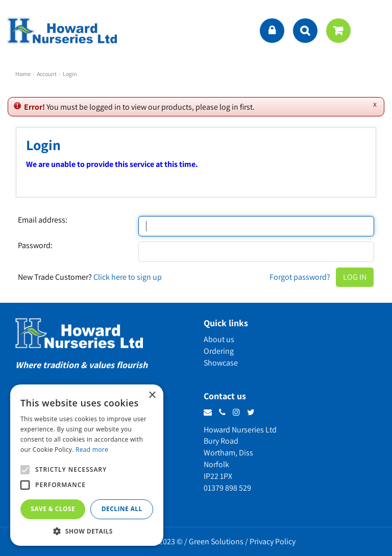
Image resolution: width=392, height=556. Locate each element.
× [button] (152, 395)
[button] (87, 531)
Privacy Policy (273, 541)
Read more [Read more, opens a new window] (92, 450)
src (305, 31)
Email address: (43, 220)
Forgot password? (300, 277)
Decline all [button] (122, 509)
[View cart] (338, 31)
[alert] (87, 465)
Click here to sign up (128, 277)
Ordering (219, 351)
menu (374, 31)
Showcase (221, 363)
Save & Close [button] (53, 509)
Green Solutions (216, 541)
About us (219, 339)
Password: (35, 246)
